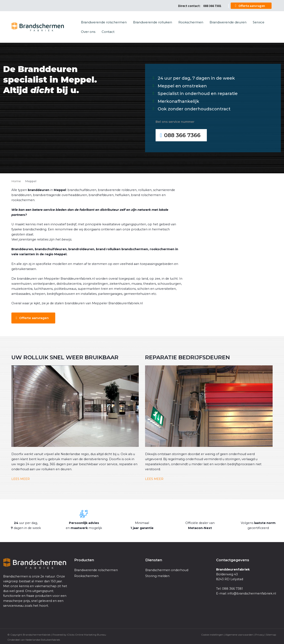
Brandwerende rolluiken (153, 22)
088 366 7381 (212, 5)
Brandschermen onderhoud (167, 569)
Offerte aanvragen (252, 5)
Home (16, 180)
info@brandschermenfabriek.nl (252, 593)
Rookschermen (191, 22)
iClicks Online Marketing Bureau (86, 634)
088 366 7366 (182, 135)
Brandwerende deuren (228, 22)
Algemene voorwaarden (239, 634)
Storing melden (157, 575)
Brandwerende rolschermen (104, 22)
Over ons (88, 31)
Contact (108, 31)
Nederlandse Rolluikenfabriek (43, 639)
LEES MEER (21, 478)
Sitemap (271, 634)
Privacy (260, 634)
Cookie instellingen (212, 634)
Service (259, 22)
